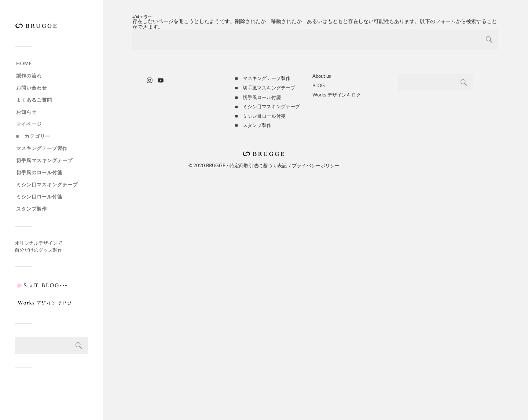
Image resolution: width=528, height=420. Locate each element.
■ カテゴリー (33, 136)
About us (322, 76)
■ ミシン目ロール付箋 (260, 116)
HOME (24, 63)
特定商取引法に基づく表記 (258, 165)
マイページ (29, 124)
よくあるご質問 (34, 100)
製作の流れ (29, 76)
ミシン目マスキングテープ (47, 185)
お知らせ (26, 112)
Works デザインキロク (337, 95)
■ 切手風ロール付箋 (258, 97)
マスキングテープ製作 (42, 148)
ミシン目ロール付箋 (39, 197)
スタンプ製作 (32, 209)
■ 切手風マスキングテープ (265, 88)
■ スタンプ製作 (253, 125)
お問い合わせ (32, 88)
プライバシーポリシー (316, 165)
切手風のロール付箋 (39, 172)
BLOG (319, 85)
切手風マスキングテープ (44, 160)
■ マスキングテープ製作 (263, 78)
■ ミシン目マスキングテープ (267, 106)
